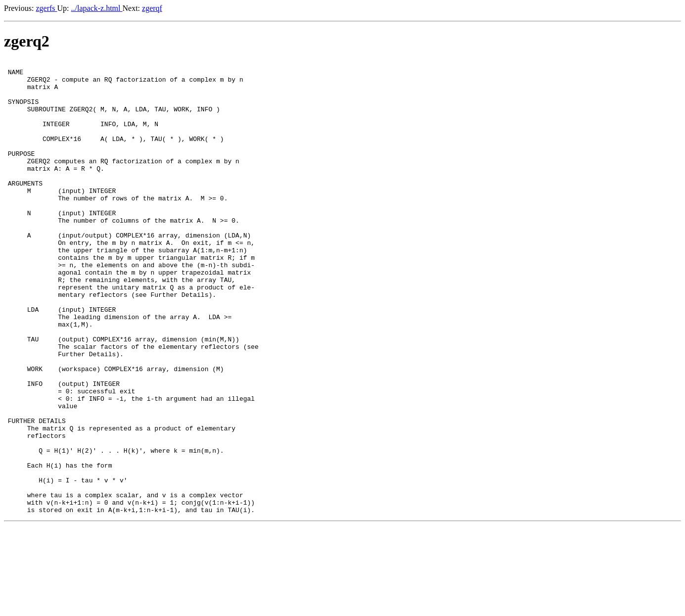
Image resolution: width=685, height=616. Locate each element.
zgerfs (46, 8)
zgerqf (152, 8)
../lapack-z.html (97, 8)
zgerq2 (27, 41)
